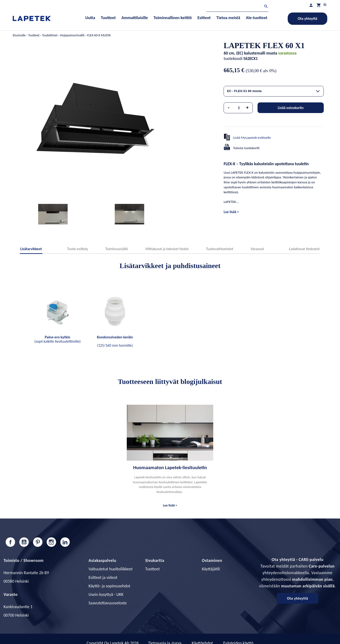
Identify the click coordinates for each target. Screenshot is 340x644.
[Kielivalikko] (325, 5)
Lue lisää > (231, 212)
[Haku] (237, 7)
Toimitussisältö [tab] (117, 249)
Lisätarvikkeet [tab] (31, 249)
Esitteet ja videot (103, 577)
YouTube (24, 542)
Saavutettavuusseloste (108, 603)
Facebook (10, 542)
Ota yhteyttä (308, 19)
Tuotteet (152, 569)
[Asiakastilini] (311, 5)
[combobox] (274, 91)
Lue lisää (169, 505)
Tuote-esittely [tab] (78, 249)
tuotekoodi (233, 59)
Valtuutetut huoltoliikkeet (111, 569)
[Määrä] (239, 108)
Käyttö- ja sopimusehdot (109, 586)
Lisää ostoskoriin (291, 108)
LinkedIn (65, 542)
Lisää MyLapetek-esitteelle (252, 138)
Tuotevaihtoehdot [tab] (220, 249)
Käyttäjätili (211, 569)
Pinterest (38, 542)
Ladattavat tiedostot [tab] (304, 249)
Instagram (51, 542)
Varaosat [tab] (257, 249)
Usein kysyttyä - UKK (106, 594)
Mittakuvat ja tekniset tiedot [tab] (167, 249)
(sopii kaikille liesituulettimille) (57, 339)
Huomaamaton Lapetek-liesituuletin (170, 467)
